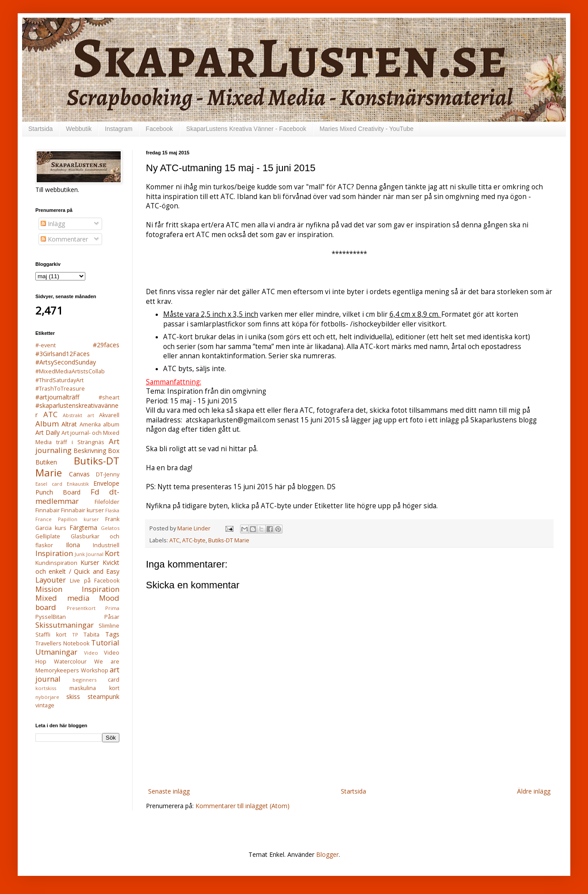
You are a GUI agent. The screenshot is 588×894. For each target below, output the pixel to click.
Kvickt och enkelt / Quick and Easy (77, 567)
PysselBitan (51, 617)
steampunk (103, 696)
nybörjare (47, 697)
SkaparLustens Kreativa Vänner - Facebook (246, 129)
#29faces (106, 345)
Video (91, 653)
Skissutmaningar (65, 625)
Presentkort (81, 608)
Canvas (79, 474)
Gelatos (110, 528)
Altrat (69, 424)
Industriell (106, 545)
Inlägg (53, 224)
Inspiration (54, 553)
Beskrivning (90, 451)
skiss (73, 696)
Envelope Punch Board (77, 488)
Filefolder (107, 502)
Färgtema (83, 528)
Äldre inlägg (534, 791)
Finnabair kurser (82, 510)
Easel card (49, 484)
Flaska (112, 510)
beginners (84, 680)
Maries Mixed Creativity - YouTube (367, 129)
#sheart (109, 397)
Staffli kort (51, 635)
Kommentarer (64, 239)
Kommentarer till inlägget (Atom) (242, 806)
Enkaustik (78, 484)
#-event (46, 345)
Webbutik (79, 129)
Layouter (51, 580)
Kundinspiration (56, 563)
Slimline (109, 626)
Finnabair (48, 510)
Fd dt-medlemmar (77, 496)
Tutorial (105, 643)
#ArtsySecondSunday (66, 362)
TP (75, 635)
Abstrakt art (78, 415)
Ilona (73, 545)
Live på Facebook (95, 581)
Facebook (159, 129)
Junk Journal (89, 554)
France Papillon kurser (67, 519)
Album (47, 424)
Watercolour (70, 662)
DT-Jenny (108, 474)
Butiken (46, 462)
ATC (174, 540)
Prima (112, 608)
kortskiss (46, 688)
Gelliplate (48, 536)
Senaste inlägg (169, 791)
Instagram (118, 129)
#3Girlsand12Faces (63, 354)
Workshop (95, 670)
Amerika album (99, 424)
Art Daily (48, 432)
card (114, 680)
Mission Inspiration (77, 589)
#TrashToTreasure (60, 389)
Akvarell (109, 415)
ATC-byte (194, 540)
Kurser (90, 562)
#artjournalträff (57, 397)
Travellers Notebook (62, 643)
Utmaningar (56, 652)
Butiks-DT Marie (229, 540)
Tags (112, 634)
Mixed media (62, 598)
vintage (45, 705)
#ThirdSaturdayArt (59, 380)
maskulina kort (94, 688)
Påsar (112, 617)
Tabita (92, 635)
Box (114, 451)
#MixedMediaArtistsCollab (70, 371)
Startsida (40, 129)
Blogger (327, 854)
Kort (112, 553)
